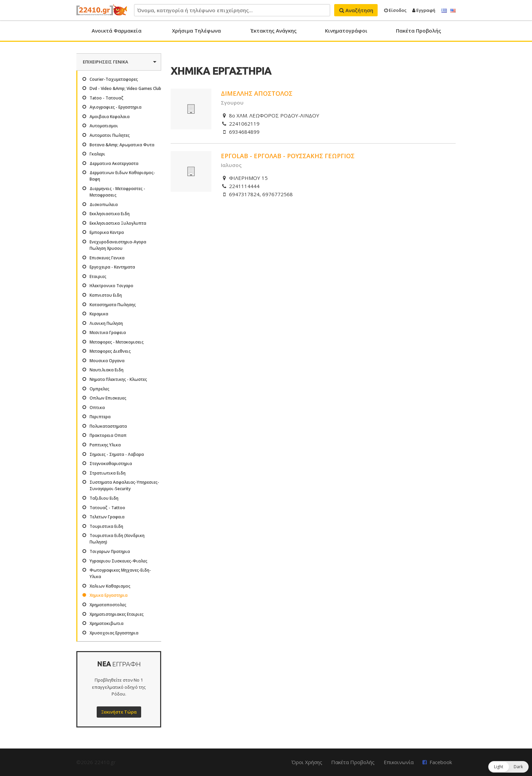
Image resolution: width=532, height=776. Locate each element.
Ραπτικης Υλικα (105, 445)
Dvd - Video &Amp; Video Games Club (125, 88)
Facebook (441, 762)
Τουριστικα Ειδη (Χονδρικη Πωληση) (117, 539)
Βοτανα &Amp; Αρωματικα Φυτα (122, 145)
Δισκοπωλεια (104, 205)
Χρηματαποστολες (108, 605)
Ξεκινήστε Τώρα (119, 712)
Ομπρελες (99, 389)
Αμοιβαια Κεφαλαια (110, 117)
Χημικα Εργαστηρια (109, 595)
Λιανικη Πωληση (106, 323)
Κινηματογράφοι (346, 31)
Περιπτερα (100, 417)
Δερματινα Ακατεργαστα (114, 163)
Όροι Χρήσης (307, 762)
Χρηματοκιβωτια (107, 623)
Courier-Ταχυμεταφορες (114, 79)
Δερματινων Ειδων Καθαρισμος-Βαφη (122, 176)
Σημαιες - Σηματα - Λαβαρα (117, 454)
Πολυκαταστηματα (108, 426)
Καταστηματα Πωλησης (113, 305)
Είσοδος (395, 10)
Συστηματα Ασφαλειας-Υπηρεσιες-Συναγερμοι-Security (124, 485)
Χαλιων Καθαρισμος (110, 586)
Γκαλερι (97, 154)
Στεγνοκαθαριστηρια (111, 464)
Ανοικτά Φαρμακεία (117, 31)
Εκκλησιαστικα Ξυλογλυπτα (118, 223)
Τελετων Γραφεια (107, 517)
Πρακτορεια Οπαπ (108, 435)
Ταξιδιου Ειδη (104, 498)
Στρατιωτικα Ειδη (108, 473)
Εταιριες (98, 276)
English (453, 11)
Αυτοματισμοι (104, 126)
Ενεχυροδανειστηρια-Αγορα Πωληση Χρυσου (118, 245)
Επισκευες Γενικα (107, 258)
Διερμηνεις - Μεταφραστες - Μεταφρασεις (117, 192)
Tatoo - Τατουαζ (107, 98)
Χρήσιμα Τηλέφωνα (196, 31)
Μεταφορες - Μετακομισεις (117, 342)
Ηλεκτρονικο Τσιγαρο (111, 286)
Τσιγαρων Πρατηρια (110, 551)
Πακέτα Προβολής (419, 31)
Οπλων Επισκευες (108, 398)
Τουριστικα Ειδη (106, 526)
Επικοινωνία (399, 762)
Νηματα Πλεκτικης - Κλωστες (118, 379)
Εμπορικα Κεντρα (107, 232)
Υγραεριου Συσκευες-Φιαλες (118, 561)
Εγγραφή (424, 10)
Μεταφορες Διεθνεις (110, 351)
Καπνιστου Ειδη (106, 295)
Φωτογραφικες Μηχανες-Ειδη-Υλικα (120, 573)
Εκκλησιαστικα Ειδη (110, 214)
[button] (508, 767)
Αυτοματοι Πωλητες (110, 135)
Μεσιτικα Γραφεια (108, 332)
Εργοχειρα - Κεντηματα (112, 267)
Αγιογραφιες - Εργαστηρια (116, 107)
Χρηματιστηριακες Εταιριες (117, 614)
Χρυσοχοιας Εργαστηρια (114, 633)
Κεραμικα (99, 314)
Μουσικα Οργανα (107, 361)
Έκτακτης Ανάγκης (273, 31)
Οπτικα (97, 408)
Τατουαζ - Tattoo (107, 508)
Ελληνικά (444, 11)
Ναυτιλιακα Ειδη (107, 370)
